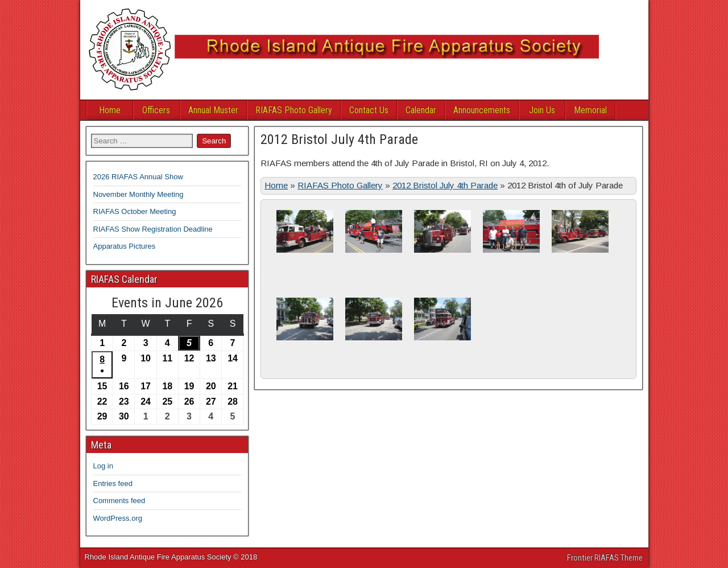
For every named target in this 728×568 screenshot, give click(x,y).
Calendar (421, 110)
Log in (103, 466)
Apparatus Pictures (125, 246)
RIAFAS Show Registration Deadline (153, 229)
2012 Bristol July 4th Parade (339, 139)
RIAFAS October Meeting (135, 211)
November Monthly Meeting (138, 194)
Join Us (542, 110)
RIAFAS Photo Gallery (294, 110)
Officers (156, 110)
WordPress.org (118, 518)
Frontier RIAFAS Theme (605, 558)
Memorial (590, 110)
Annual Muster (213, 110)
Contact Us (369, 110)
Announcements (482, 110)
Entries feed (113, 483)
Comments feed (119, 501)
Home (110, 110)
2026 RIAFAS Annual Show (138, 177)
